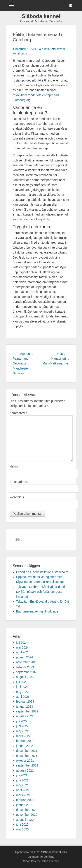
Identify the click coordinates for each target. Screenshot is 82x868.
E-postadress (20, 482)
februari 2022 (25, 741)
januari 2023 (25, 707)
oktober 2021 (25, 761)
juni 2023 (22, 687)
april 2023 (23, 697)
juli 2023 (22, 682)
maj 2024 (23, 647)
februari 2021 (25, 800)
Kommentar (19, 413)
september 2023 (27, 672)
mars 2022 (23, 736)
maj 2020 (23, 829)
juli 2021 (22, 775)
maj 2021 (23, 785)
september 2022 (27, 711)
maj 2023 (23, 692)
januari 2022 (25, 746)
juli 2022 (22, 721)
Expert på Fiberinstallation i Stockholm (42, 572)
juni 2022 (22, 726)
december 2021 (27, 751)
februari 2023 (25, 701)
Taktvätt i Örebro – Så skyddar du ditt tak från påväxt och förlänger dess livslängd (41, 592)
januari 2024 (25, 657)
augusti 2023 (25, 677)
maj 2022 (23, 731)
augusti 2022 (25, 716)
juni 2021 (22, 780)
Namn (15, 466)
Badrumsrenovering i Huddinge (37, 611)
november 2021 (27, 756)
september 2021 (27, 765)
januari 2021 (25, 805)
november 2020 (27, 815)
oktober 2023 (25, 667)
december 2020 (27, 810)
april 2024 (23, 652)
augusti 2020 (25, 820)
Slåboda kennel (41, 16)
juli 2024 (22, 643)
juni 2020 (22, 825)
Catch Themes (50, 861)
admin (46, 49)
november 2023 (27, 662)
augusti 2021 (25, 770)
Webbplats (17, 497)
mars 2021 (23, 795)
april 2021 (23, 790)
